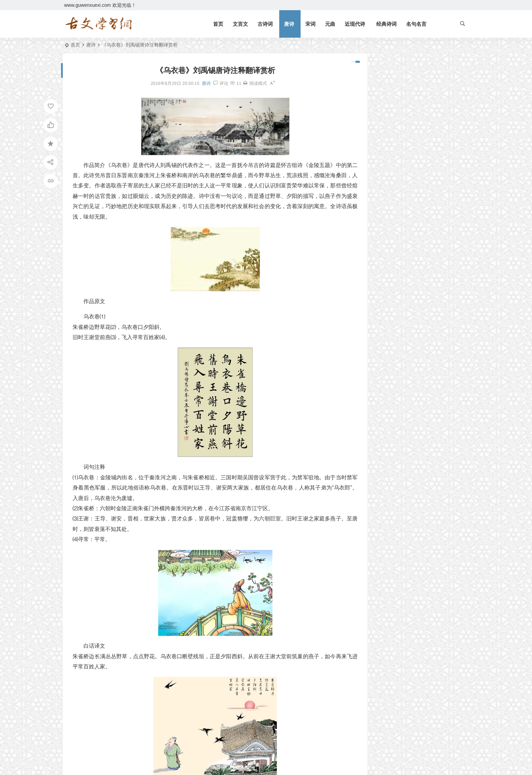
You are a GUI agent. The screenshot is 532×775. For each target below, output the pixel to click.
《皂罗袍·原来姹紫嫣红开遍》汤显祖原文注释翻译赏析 (408, 265)
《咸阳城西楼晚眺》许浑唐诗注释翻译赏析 (408, 285)
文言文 (240, 24)
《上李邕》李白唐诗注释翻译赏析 (405, 226)
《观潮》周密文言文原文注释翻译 (409, 104)
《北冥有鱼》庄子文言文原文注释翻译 (414, 84)
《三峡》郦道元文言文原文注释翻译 (412, 114)
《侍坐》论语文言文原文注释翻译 (405, 236)
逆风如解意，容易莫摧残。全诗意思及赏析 (419, 124)
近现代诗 (355, 24)
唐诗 (289, 24)
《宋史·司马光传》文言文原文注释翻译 (408, 275)
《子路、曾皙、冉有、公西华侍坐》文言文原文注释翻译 (408, 255)
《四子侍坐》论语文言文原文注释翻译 (408, 245)
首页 (218, 24)
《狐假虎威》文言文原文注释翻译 (409, 163)
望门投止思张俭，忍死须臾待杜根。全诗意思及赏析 (428, 133)
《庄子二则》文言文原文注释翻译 (405, 206)
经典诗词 (386, 24)
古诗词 (265, 24)
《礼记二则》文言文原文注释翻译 (409, 94)
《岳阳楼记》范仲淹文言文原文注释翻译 (416, 74)
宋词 (310, 24)
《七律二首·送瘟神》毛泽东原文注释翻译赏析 (422, 153)
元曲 (330, 24)
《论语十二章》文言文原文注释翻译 (412, 143)
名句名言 (416, 24)
